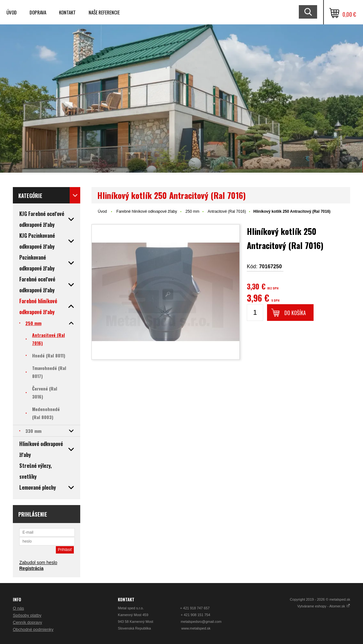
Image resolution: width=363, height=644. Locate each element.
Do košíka (295, 313)
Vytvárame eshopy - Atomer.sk (324, 606)
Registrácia (31, 568)
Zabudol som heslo (38, 562)
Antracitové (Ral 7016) (227, 211)
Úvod (12, 12)
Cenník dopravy (27, 622)
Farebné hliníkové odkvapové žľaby (147, 211)
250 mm (192, 211)
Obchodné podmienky (33, 629)
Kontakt (67, 12)
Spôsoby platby (27, 615)
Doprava (38, 12)
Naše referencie (104, 12)
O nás (18, 608)
